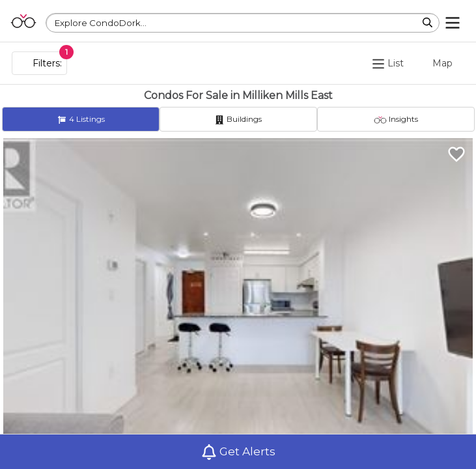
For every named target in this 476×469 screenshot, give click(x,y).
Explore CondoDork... (101, 23)
